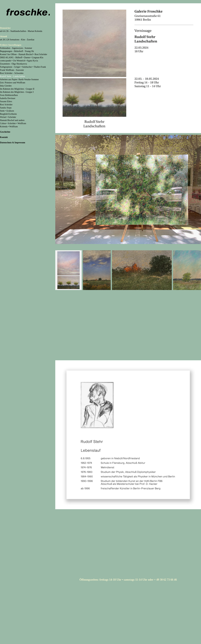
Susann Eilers (6, 101)
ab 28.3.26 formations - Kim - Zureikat (17, 40)
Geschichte (5, 132)
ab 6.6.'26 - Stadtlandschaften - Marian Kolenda (21, 31)
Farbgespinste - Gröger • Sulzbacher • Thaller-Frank (23, 67)
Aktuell (3, 36)
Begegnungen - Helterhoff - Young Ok (17, 51)
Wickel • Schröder (8, 117)
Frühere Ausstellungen (11, 45)
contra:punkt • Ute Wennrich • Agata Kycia (19, 61)
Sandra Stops (6, 108)
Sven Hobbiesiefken (9, 95)
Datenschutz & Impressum (13, 143)
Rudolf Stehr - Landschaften (12, 76)
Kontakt (4, 137)
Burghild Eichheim (8, 114)
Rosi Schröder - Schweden (12, 73)
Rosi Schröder (6, 105)
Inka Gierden (6, 86)
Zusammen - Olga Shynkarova (13, 64)
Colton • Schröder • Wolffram (13, 123)
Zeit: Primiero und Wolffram (13, 83)
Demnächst (5, 28)
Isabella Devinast (8, 98)
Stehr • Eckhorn (7, 111)
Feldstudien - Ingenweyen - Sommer (16, 48)
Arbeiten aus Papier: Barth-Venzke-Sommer (19, 79)
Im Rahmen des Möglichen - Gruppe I (17, 92)
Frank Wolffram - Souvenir (12, 70)
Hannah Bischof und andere (12, 120)
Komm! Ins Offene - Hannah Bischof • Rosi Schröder (24, 54)
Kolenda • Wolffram (9, 127)
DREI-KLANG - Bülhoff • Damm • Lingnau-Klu (22, 58)
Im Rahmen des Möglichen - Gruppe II (17, 89)
